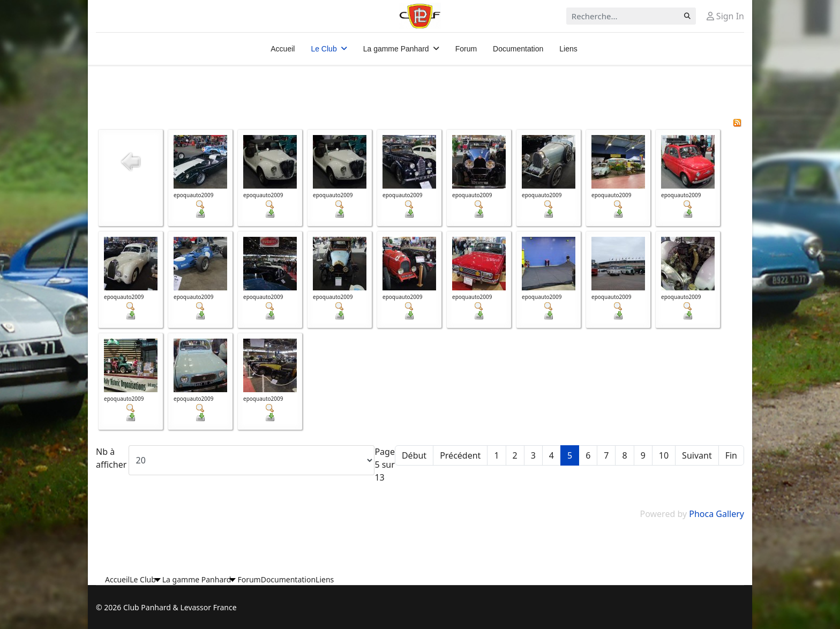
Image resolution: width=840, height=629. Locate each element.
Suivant (697, 455)
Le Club (324, 49)
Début (414, 455)
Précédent (460, 455)
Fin (731, 455)
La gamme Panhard (396, 49)
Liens (568, 49)
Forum (466, 49)
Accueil (283, 49)
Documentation (518, 49)
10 (664, 455)
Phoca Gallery (717, 514)
